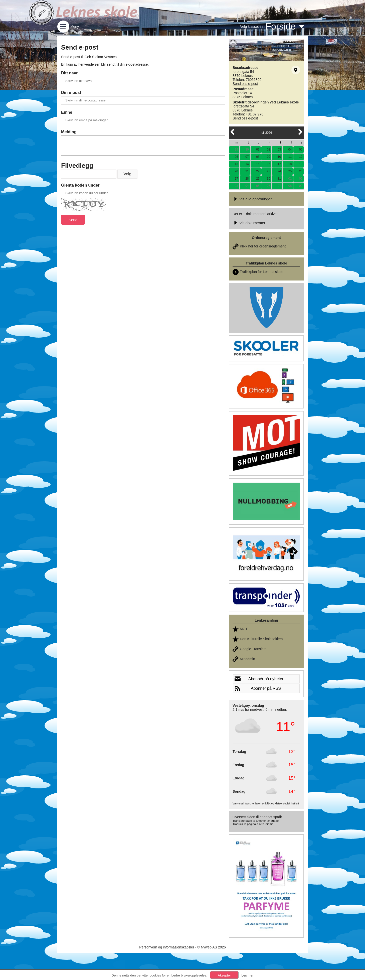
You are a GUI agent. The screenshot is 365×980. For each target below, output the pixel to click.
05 (301, 150)
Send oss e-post (245, 84)
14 (247, 164)
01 (258, 150)
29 (236, 150)
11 (290, 157)
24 (279, 171)
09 (268, 157)
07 (247, 157)
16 (268, 164)
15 (258, 164)
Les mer (247, 975)
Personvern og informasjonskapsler (167, 947)
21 (247, 171)
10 (279, 157)
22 (258, 171)
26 (301, 171)
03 (279, 150)
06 (236, 157)
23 (268, 171)
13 (236, 164)
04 (290, 150)
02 (268, 150)
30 (247, 150)
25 (290, 171)
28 (247, 179)
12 (301, 157)
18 (290, 164)
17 (279, 164)
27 (236, 179)
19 (301, 164)
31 (279, 179)
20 (236, 171)
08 (258, 157)
